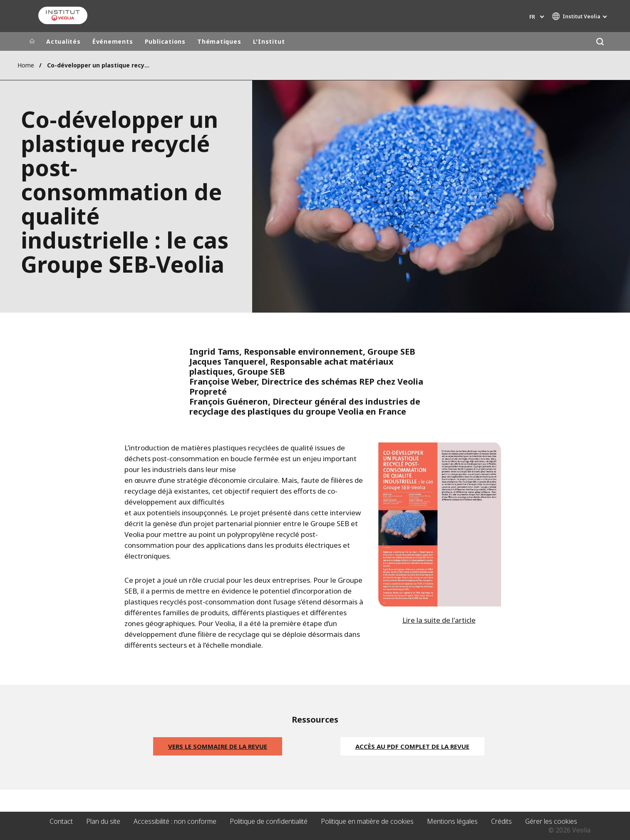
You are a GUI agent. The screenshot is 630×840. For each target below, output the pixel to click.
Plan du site (103, 821)
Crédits (501, 821)
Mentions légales (452, 821)
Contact (61, 821)
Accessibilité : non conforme (175, 821)
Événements (113, 41)
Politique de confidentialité (269, 821)
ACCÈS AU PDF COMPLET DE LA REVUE (412, 746)
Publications (165, 41)
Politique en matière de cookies (367, 821)
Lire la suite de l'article (439, 620)
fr (532, 17)
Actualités (63, 41)
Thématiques (219, 41)
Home (26, 65)
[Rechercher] (600, 41)
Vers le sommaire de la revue (218, 746)
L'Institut (269, 41)
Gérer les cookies (551, 821)
